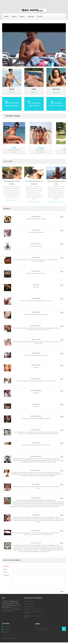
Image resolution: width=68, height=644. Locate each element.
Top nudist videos (12, 116)
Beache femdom (29, 601)
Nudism (31, 16)
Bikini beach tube (29, 604)
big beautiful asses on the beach (11, 605)
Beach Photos (12, 638)
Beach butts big (28, 606)
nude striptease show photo (11, 602)
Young (40, 16)
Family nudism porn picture (31, 609)
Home (6, 16)
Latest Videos (8, 161)
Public (22, 16)
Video (14, 16)
